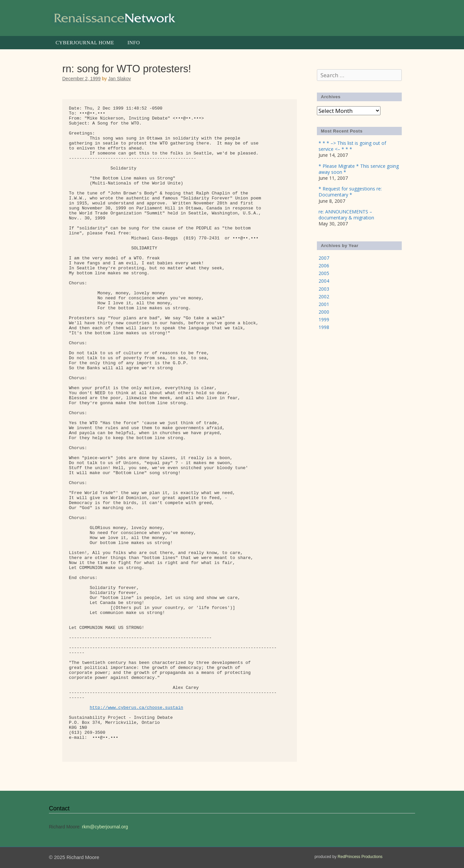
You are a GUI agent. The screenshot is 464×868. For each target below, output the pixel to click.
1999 (324, 319)
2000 (324, 312)
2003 (324, 289)
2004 (324, 281)
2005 (324, 273)
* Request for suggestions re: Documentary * (350, 192)
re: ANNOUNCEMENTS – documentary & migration (346, 215)
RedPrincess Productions (360, 857)
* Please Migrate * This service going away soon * (359, 169)
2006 (324, 266)
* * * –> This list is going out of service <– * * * (352, 146)
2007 (324, 258)
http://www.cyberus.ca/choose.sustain (136, 708)
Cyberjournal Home (85, 43)
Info (134, 43)
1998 (324, 327)
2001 (324, 304)
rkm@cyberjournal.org (105, 827)
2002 (324, 296)
